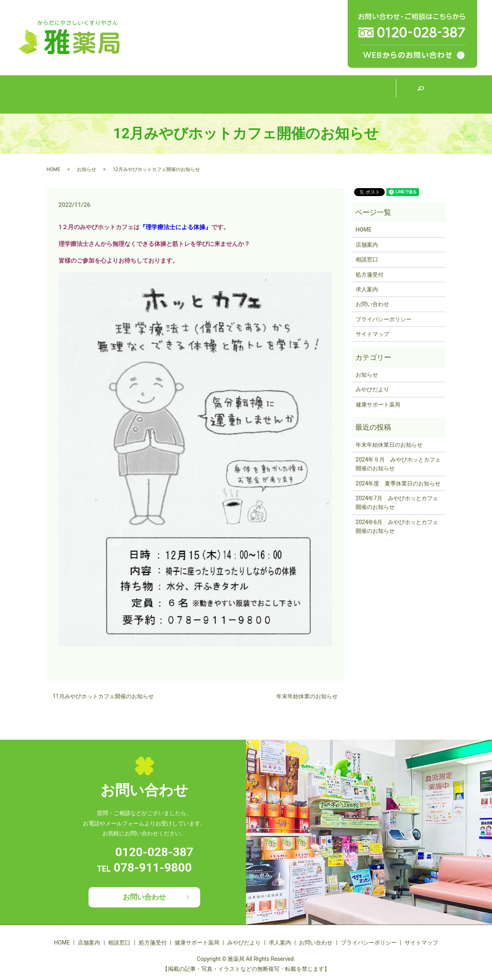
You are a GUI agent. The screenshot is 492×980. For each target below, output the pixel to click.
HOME (72, 94)
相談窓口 (171, 94)
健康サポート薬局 (271, 93)
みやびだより (321, 94)
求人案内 (371, 94)
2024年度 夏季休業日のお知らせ (398, 483)
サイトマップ (372, 334)
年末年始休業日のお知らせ (389, 445)
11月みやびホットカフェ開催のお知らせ (103, 696)
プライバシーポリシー (384, 319)
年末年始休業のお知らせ (307, 696)
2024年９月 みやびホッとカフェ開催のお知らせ (398, 464)
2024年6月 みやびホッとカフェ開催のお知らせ (397, 526)
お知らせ (87, 169)
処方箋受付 (221, 94)
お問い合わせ (372, 304)
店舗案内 (122, 94)
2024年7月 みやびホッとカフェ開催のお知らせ (397, 503)
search (421, 94)
